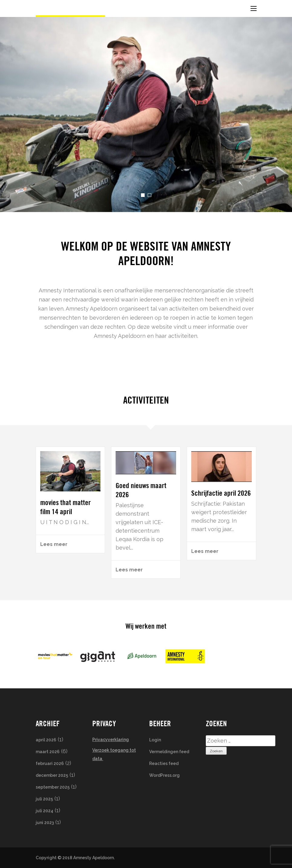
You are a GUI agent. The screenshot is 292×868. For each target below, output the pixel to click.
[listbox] (146, 115)
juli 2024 (44, 811)
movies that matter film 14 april (66, 507)
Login (155, 740)
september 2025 (53, 787)
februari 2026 (50, 763)
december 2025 (52, 775)
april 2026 (46, 740)
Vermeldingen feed (169, 752)
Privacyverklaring (111, 740)
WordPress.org (164, 775)
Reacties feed (164, 763)
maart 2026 (48, 752)
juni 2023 (45, 823)
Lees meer (54, 544)
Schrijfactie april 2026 (221, 493)
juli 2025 (44, 799)
